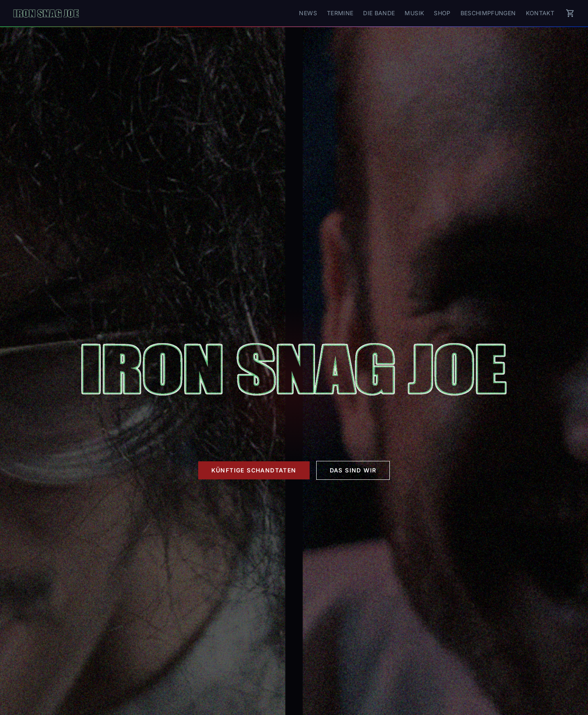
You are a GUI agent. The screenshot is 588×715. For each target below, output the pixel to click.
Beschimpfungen (488, 13)
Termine (340, 13)
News (308, 13)
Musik (414, 13)
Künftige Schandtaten (254, 470)
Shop (442, 13)
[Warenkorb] (570, 13)
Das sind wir (353, 470)
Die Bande (379, 13)
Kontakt (540, 13)
